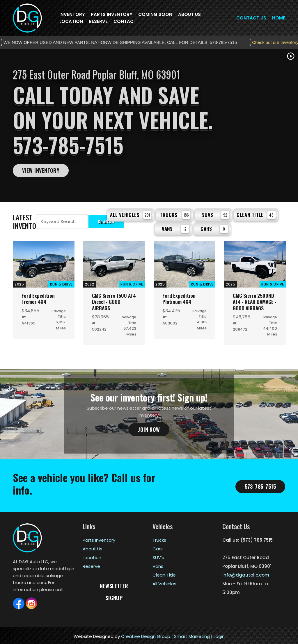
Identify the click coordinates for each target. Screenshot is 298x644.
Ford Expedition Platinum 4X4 (179, 297)
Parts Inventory (112, 14)
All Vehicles (131, 214)
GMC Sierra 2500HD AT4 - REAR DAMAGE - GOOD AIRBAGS (255, 300)
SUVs (216, 214)
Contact (125, 21)
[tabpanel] (149, 125)
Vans (176, 227)
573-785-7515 (260, 485)
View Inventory (41, 170)
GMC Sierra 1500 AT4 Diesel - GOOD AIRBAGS (112, 300)
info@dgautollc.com (246, 573)
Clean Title (256, 214)
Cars (214, 227)
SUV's (158, 556)
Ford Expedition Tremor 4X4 (38, 297)
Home (279, 18)
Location (71, 21)
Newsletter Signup (114, 586)
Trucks (175, 214)
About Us (189, 14)
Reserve (98, 21)
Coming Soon (155, 14)
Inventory (72, 14)
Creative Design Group (146, 635)
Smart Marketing (192, 635)
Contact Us (251, 18)
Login (219, 635)
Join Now (149, 428)
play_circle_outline (291, 56)
